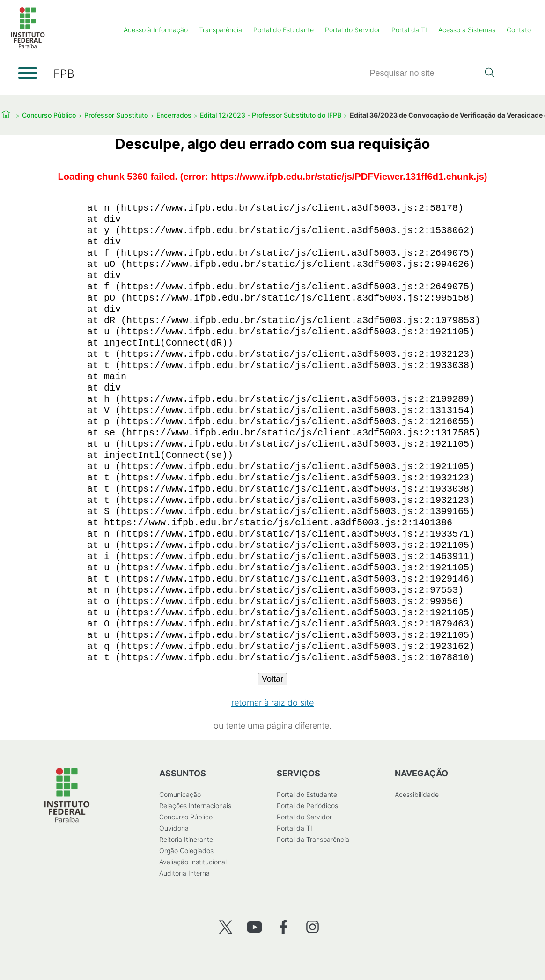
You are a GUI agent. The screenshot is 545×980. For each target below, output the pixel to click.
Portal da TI (409, 30)
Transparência (221, 30)
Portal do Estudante (284, 30)
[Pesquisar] (424, 73)
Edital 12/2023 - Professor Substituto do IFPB (271, 115)
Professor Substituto (116, 115)
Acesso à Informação (156, 30)
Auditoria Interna (184, 873)
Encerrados (174, 115)
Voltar (272, 679)
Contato (519, 30)
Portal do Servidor (353, 30)
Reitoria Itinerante (186, 839)
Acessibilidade (417, 794)
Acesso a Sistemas (467, 30)
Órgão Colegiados (186, 851)
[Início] (28, 47)
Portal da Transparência (313, 839)
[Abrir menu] (28, 73)
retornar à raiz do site (272, 703)
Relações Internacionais (195, 806)
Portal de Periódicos (307, 806)
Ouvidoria (174, 828)
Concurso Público (49, 115)
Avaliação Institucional (193, 862)
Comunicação (180, 794)
